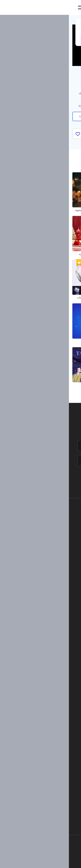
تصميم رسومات (47, 644)
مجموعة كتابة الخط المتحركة (62, 254)
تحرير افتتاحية (49, 705)
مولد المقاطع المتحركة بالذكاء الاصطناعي (40, 752)
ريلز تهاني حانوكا (30, 341)
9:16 (41, 116)
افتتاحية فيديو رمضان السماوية (23, 210)
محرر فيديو (50, 720)
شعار (53, 637)
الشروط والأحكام (41, 558)
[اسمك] (40, 446)
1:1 (15, 116)
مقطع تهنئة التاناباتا (29, 385)
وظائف (46, 529)
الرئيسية (73, 20)
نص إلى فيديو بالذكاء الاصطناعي (46, 766)
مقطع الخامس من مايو (66, 341)
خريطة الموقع (43, 565)
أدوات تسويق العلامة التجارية (41, 604)
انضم (62, 479)
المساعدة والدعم (41, 536)
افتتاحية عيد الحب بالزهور (64, 385)
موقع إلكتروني (48, 652)
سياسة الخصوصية (41, 551)
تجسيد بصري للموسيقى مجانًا (41, 684)
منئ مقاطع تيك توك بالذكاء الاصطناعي (42, 788)
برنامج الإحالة (43, 544)
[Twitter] (38, 861)
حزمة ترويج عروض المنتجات (24, 297)
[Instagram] (57, 861)
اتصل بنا (46, 522)
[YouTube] (28, 861)
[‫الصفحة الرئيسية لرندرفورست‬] (71, 8)
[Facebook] (65, 861)
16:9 (66, 116)
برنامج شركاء (43, 572)
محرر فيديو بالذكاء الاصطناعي (47, 759)
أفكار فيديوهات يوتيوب (51, 795)
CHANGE (25, 38)
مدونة (53, 612)
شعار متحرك (49, 698)
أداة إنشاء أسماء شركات (50, 781)
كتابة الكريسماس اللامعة (64, 210)
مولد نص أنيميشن (47, 712)
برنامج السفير (43, 580)
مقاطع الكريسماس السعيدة (63, 297)
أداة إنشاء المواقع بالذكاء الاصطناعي (44, 773)
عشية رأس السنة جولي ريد (24, 254)
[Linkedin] (18, 861)
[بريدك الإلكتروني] (40, 461)
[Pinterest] (47, 861)
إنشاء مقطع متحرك (46, 691)
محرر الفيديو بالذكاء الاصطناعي (46, 745)
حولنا (47, 515)
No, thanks (52, 38)
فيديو (53, 630)
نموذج (53, 659)
